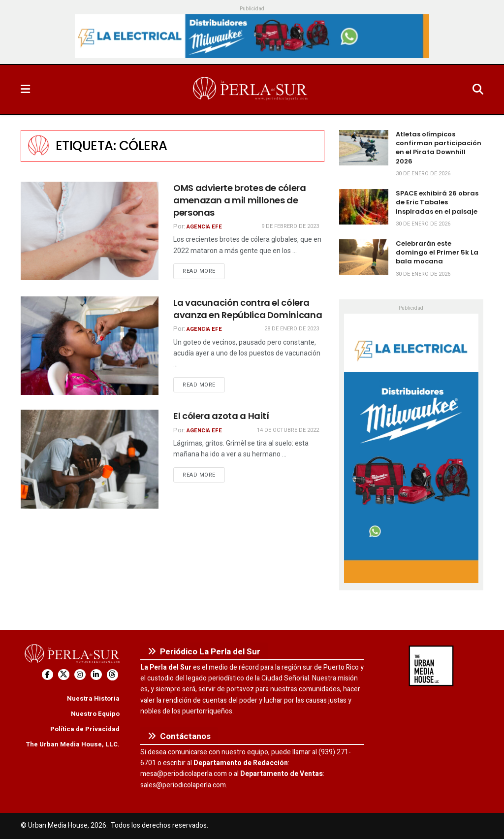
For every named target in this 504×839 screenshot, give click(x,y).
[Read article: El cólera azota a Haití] (90, 459)
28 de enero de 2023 (292, 329)
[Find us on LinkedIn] (96, 675)
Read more (204, 271)
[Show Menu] (25, 90)
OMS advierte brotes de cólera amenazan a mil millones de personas (240, 200)
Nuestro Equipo (95, 714)
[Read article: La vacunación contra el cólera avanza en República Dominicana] (90, 346)
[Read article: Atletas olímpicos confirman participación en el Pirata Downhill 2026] (364, 148)
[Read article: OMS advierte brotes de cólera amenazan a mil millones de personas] (90, 231)
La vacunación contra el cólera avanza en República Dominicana (248, 309)
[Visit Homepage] (251, 90)
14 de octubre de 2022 (288, 430)
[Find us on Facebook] (47, 675)
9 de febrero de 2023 (290, 226)
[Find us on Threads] (112, 675)
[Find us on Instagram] (80, 675)
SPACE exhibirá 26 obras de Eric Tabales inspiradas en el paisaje (437, 202)
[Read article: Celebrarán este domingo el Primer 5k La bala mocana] (364, 257)
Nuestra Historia (93, 698)
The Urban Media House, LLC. (73, 744)
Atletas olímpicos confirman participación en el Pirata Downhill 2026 (439, 148)
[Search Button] (478, 90)
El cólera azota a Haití (221, 416)
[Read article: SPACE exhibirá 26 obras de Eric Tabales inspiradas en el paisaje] (364, 207)
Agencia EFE (204, 227)
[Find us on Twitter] (64, 675)
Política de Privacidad (85, 729)
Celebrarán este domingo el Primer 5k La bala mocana (437, 252)
